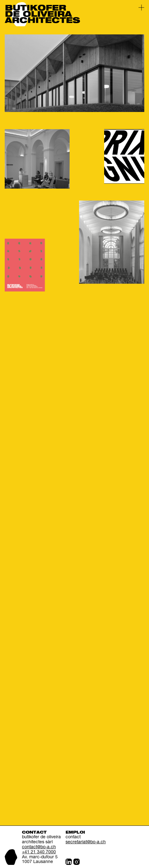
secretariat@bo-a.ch (86, 842)
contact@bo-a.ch (39, 847)
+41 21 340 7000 (39, 852)
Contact (34, 833)
